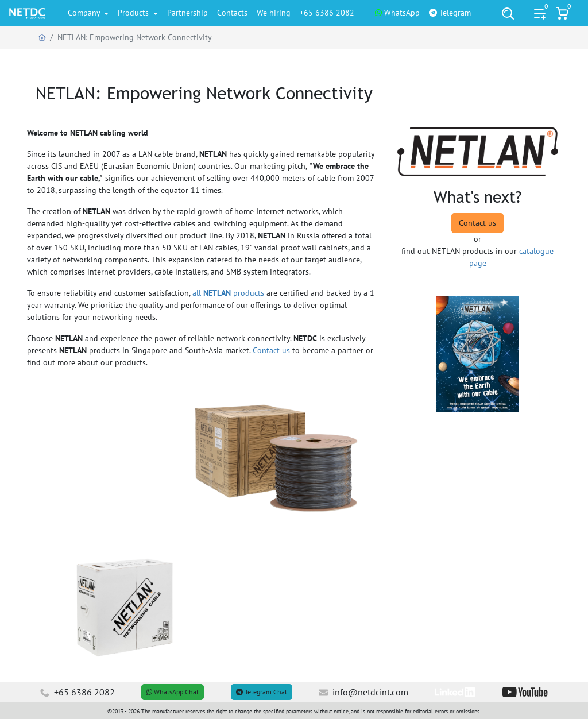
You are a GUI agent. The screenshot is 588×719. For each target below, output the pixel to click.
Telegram (450, 13)
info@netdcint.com (363, 692)
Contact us (271, 350)
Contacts (232, 13)
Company (85, 13)
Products (134, 13)
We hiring (274, 13)
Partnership (187, 13)
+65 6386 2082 (327, 13)
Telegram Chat (262, 692)
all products (228, 293)
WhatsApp (397, 13)
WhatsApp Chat (173, 692)
